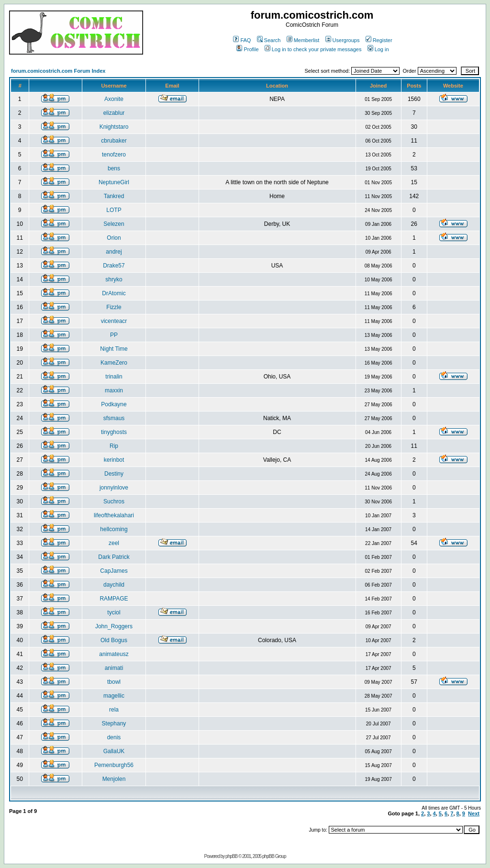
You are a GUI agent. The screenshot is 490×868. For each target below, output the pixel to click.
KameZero (114, 363)
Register (379, 40)
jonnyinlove (114, 488)
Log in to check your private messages (313, 49)
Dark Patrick (114, 557)
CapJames (114, 571)
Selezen (114, 224)
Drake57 (114, 266)
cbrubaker (114, 141)
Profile (247, 49)
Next (474, 813)
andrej (114, 252)
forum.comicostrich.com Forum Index (58, 71)
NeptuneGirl (114, 182)
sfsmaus (114, 418)
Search (269, 40)
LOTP (114, 210)
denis (114, 737)
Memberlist (303, 40)
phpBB (231, 856)
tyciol (114, 612)
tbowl (114, 682)
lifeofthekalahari (114, 515)
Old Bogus (114, 640)
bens (114, 168)
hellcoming (114, 529)
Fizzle (114, 307)
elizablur (114, 113)
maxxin (114, 390)
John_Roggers (114, 626)
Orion (114, 238)
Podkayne (114, 404)
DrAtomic (114, 293)
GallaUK (114, 751)
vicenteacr (114, 321)
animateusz (114, 654)
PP (114, 335)
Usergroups (343, 40)
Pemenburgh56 (114, 765)
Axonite (114, 99)
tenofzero (114, 155)
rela (114, 710)
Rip (114, 446)
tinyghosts (114, 432)
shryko (114, 279)
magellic (114, 696)
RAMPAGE (114, 599)
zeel (114, 543)
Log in (378, 49)
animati (114, 668)
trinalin (114, 377)
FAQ (242, 40)
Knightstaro (114, 127)
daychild (114, 585)
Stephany (114, 723)
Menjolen (114, 779)
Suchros (114, 501)
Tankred (114, 196)
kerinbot (114, 460)
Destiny (114, 474)
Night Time (114, 349)
